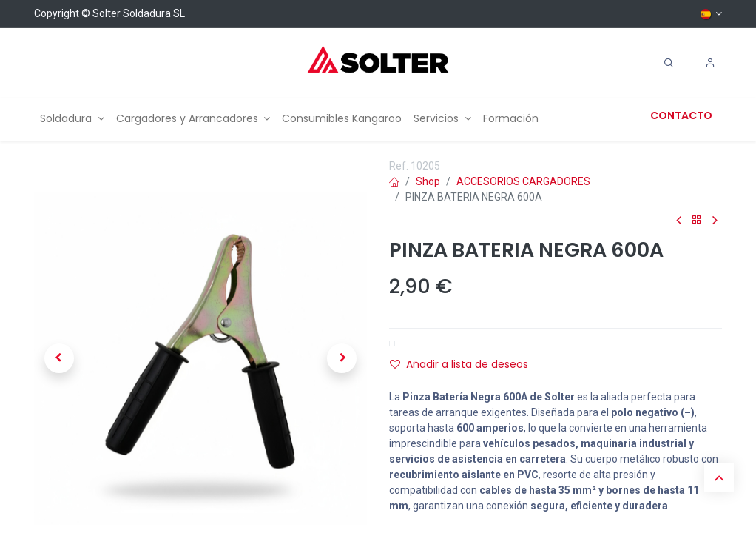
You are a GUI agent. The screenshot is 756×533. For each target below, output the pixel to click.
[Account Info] (710, 63)
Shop (428, 181)
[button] (59, 358)
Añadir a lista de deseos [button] (459, 364)
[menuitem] (72, 119)
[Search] (669, 63)
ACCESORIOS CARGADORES (523, 181)
